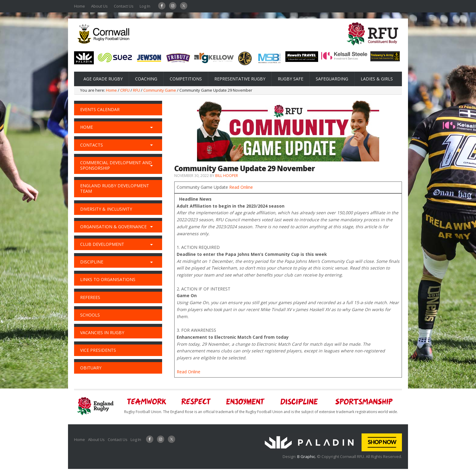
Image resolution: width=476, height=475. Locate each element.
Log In (145, 6)
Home (80, 6)
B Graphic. (307, 456)
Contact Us (124, 6)
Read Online (241, 187)
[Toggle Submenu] (151, 127)
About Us (99, 6)
